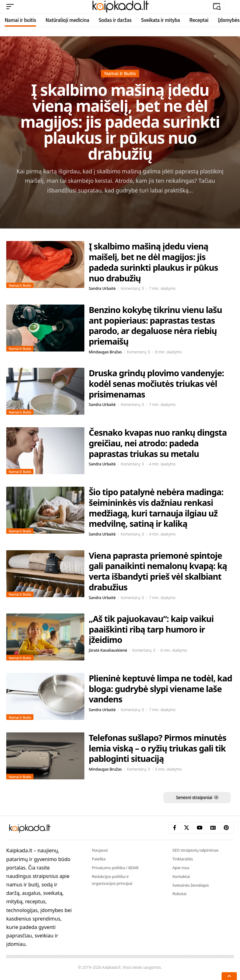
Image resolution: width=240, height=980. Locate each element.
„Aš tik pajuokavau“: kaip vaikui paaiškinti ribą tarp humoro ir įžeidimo (151, 629)
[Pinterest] (226, 828)
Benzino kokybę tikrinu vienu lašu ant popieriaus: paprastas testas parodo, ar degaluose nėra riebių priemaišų (155, 326)
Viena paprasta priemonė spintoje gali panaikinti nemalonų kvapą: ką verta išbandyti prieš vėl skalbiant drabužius (158, 571)
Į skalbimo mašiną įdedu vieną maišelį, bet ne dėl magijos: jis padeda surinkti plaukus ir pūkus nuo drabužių (120, 122)
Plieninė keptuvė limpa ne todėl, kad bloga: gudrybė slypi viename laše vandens (160, 689)
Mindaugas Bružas (105, 352)
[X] (187, 828)
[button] (12, 7)
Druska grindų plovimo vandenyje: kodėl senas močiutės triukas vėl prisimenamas (156, 384)
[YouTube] (200, 828)
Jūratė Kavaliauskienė (108, 650)
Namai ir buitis (120, 73)
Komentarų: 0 (132, 288)
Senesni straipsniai (194, 797)
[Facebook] (175, 828)
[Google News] (213, 828)
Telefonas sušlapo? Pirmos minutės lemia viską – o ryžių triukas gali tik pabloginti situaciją (157, 748)
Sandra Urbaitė (102, 288)
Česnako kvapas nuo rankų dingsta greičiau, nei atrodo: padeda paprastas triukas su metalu (158, 443)
